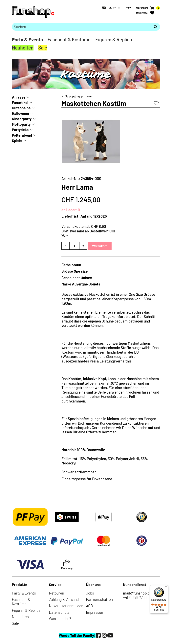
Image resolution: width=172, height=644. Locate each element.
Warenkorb (100, 246)
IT (119, 8)
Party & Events (27, 39)
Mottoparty (21, 124)
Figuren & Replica (114, 39)
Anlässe (19, 97)
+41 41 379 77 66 (135, 597)
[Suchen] (155, 27)
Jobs (90, 593)
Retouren (56, 593)
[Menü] (166, 588)
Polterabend (22, 135)
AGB (89, 606)
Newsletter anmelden (66, 606)
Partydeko (20, 130)
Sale (43, 48)
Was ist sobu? (60, 619)
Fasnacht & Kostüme (69, 39)
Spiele (17, 140)
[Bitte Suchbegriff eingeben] (81, 27)
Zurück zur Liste (79, 97)
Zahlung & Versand (64, 599)
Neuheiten (23, 48)
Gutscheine (21, 108)
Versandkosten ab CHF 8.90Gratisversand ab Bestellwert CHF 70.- (89, 231)
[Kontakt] (103, 8)
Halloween (20, 113)
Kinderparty (22, 119)
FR (115, 8)
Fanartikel (20, 102)
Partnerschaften (99, 599)
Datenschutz (59, 612)
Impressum (95, 612)
